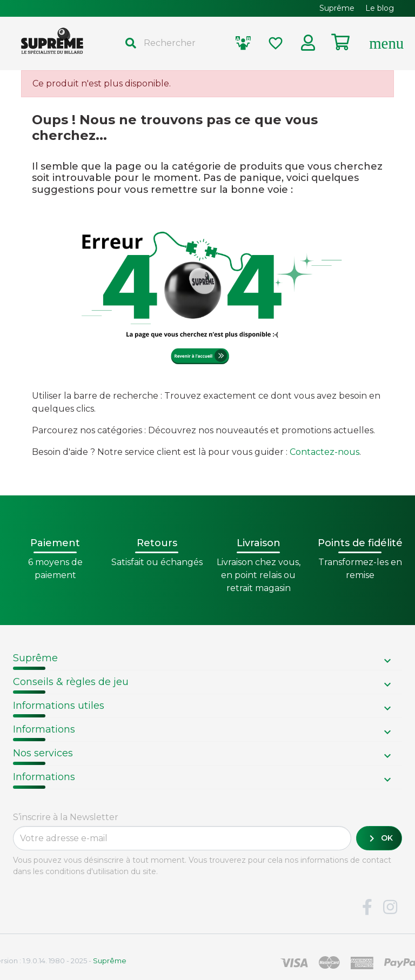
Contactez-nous (324, 452)
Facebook (367, 908)
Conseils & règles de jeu (71, 682)
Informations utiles (59, 706)
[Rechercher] (171, 43)
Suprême (35, 658)
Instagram (390, 908)
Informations (44, 729)
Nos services (43, 753)
